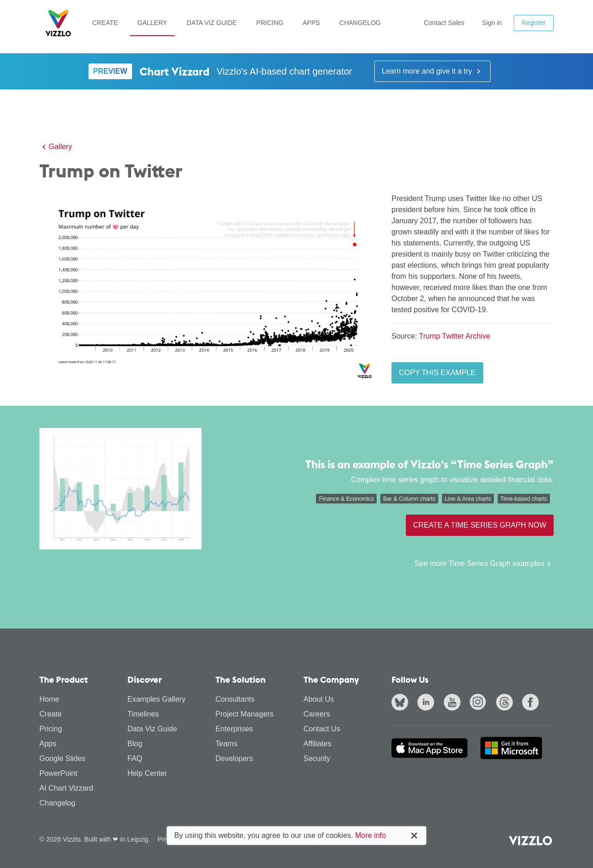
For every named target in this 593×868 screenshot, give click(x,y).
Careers (317, 714)
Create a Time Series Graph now (480, 525)
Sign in (492, 23)
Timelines (143, 714)
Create (105, 23)
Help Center (147, 773)
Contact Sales (444, 23)
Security (317, 758)
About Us (319, 699)
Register (534, 23)
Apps (311, 23)
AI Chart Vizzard (66, 788)
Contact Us (322, 729)
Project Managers (244, 714)
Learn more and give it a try (432, 71)
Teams (226, 744)
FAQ (135, 758)
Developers (234, 758)
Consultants (235, 699)
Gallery (152, 23)
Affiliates (317, 744)
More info (370, 835)
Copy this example (437, 373)
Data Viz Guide (212, 23)
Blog (135, 744)
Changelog (360, 23)
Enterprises (234, 729)
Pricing (270, 23)
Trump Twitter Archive (454, 336)
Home (49, 699)
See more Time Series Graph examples (484, 564)
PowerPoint (58, 773)
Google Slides (63, 758)
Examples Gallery (156, 699)
